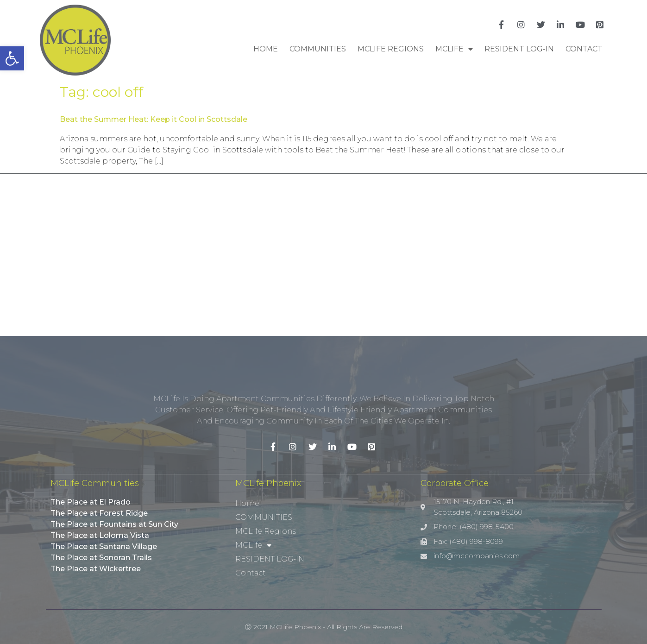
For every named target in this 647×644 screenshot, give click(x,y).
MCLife (454, 49)
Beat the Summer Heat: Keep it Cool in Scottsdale (154, 119)
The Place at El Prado (91, 502)
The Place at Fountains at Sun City (114, 524)
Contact (584, 49)
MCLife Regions (391, 49)
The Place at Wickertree (96, 569)
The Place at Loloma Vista (100, 535)
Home (266, 49)
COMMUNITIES (318, 49)
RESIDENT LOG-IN (519, 49)
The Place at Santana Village (104, 546)
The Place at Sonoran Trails (101, 558)
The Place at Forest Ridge (99, 513)
